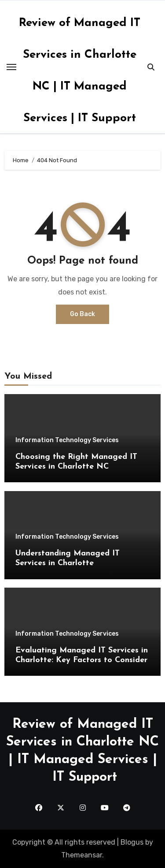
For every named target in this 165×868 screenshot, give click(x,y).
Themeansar (82, 855)
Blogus (132, 842)
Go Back (82, 314)
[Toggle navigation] (11, 67)
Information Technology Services (67, 440)
